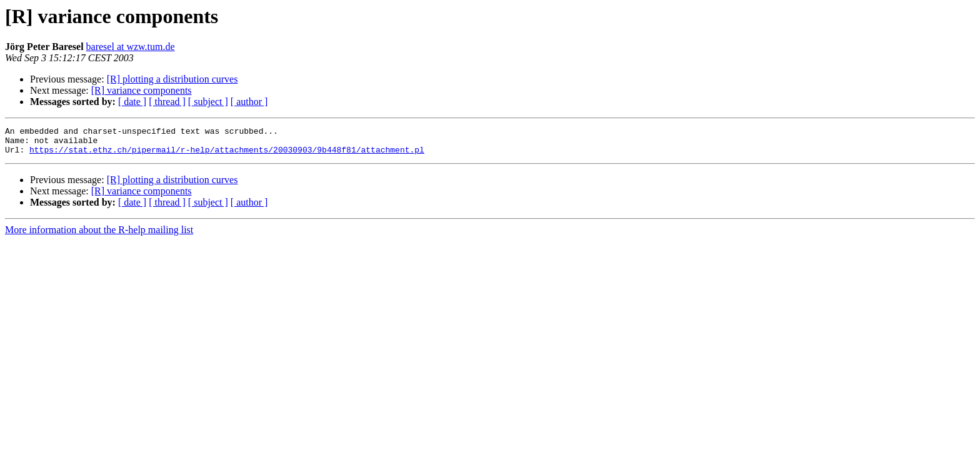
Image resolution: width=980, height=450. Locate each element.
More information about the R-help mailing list (99, 235)
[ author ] (249, 102)
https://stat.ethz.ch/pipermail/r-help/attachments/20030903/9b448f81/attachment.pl (227, 155)
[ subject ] (208, 102)
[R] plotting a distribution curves (172, 79)
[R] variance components (142, 90)
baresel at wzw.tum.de (131, 47)
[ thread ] (167, 102)
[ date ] (132, 102)
